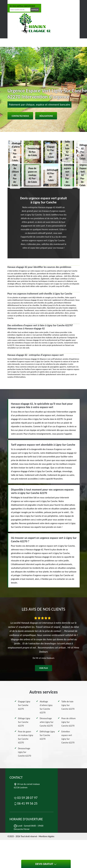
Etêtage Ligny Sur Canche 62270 (24, 722)
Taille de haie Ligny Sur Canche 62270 (68, 705)
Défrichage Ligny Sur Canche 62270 (47, 735)
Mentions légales (47, 836)
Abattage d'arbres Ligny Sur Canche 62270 (46, 707)
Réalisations (46, 116)
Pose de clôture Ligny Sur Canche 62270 (68, 722)
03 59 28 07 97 (17, 2)
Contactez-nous (20, 116)
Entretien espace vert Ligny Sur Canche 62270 (68, 737)
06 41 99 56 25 (36, 2)
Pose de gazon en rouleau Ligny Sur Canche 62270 (26, 737)
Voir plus (43, 668)
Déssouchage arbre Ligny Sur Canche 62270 (47, 722)
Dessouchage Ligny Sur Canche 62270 (25, 752)
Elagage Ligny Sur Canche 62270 (24, 705)
